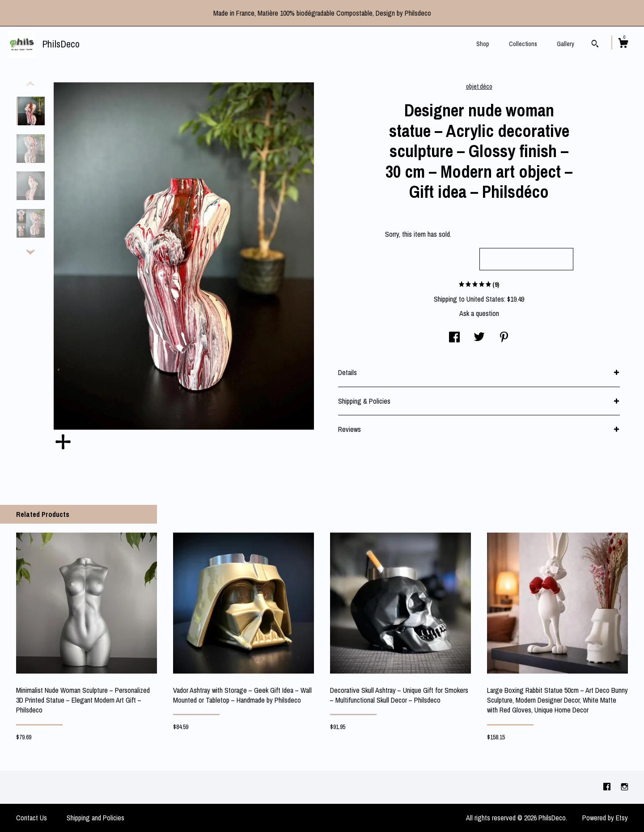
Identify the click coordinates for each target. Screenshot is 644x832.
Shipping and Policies (95, 818)
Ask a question (479, 313)
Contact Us (32, 818)
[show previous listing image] (30, 84)
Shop (483, 44)
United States (485, 299)
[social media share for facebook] (454, 338)
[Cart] (623, 44)
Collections (523, 44)
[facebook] (608, 787)
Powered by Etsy (605, 818)
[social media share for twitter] (479, 338)
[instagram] (625, 787)
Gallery (566, 44)
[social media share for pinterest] (504, 338)
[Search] (595, 45)
